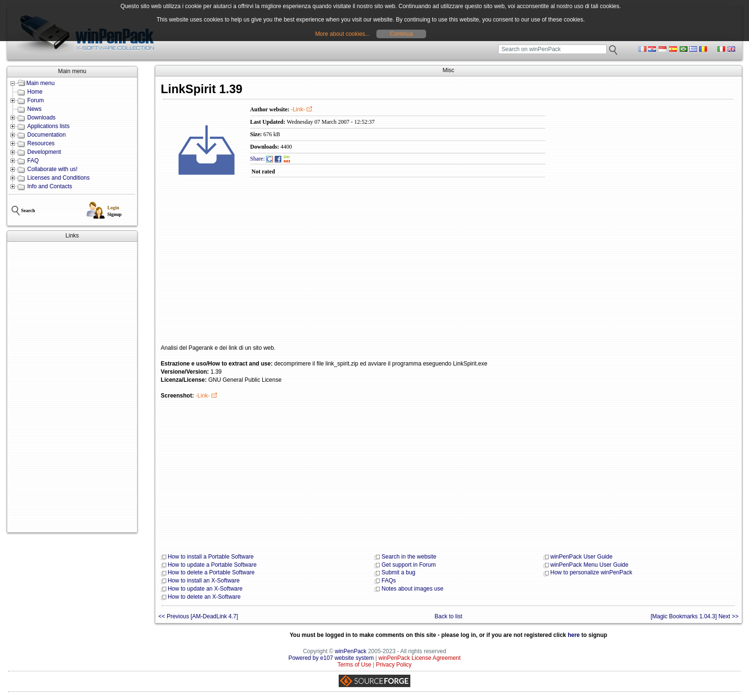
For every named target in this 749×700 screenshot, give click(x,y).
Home (35, 92)
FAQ (33, 161)
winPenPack (351, 651)
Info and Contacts (50, 186)
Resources (41, 143)
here (573, 635)
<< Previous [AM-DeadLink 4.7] (198, 616)
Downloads (41, 118)
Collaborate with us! (52, 169)
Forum (36, 100)
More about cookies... (343, 34)
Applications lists (48, 126)
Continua (401, 34)
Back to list (449, 616)
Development (44, 152)
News (34, 109)
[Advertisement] (72, 387)
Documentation (47, 135)
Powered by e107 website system (331, 658)
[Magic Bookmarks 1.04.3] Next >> (695, 616)
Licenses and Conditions (59, 178)
